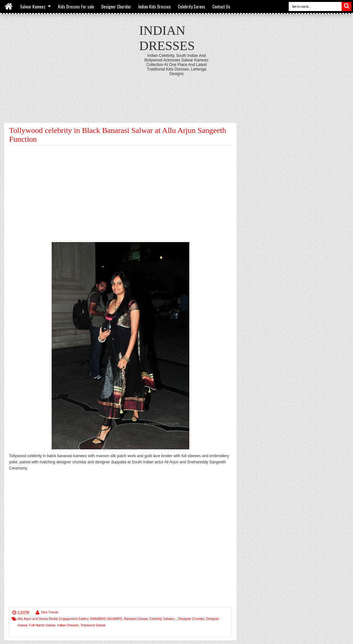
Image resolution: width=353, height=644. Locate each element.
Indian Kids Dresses (155, 6)
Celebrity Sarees (192, 6)
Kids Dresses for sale (76, 6)
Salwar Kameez (33, 6)
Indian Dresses (68, 625)
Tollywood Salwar (93, 625)
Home (9, 6)
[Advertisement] (177, 94)
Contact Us (221, 6)
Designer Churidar (116, 6)
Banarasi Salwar (136, 619)
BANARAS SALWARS (106, 619)
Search (347, 6)
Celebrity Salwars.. (163, 619)
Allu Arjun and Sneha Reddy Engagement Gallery (53, 619)
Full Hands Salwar (42, 625)
